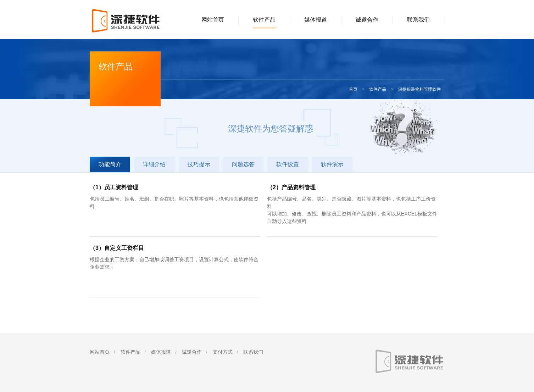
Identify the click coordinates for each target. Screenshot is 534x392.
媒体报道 (316, 20)
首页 (353, 89)
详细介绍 (154, 164)
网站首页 (213, 20)
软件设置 (288, 164)
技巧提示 (199, 164)
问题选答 (243, 164)
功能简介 (110, 164)
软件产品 (264, 20)
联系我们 (418, 20)
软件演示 (332, 164)
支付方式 (223, 352)
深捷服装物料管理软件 (419, 89)
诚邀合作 (367, 20)
